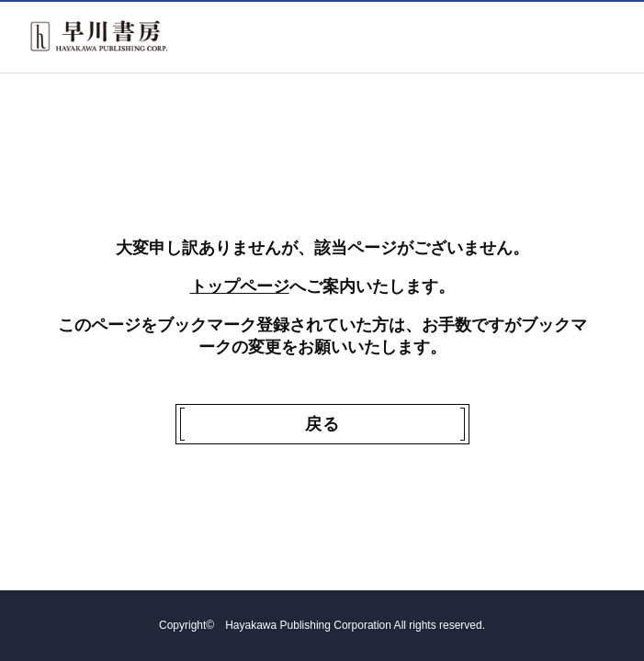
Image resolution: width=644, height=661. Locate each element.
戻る (322, 424)
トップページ (240, 286)
